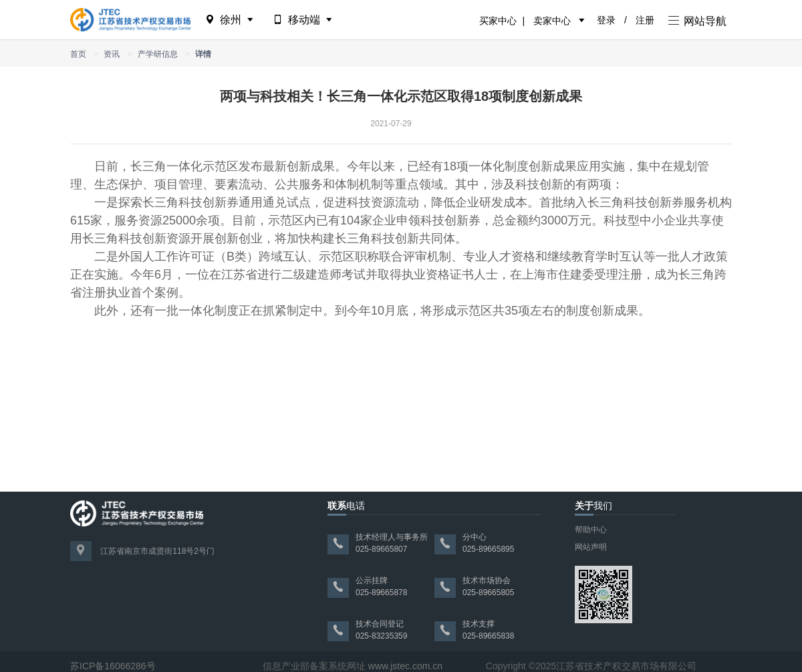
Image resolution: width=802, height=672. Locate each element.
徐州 (230, 20)
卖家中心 (552, 21)
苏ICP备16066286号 (113, 666)
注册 (645, 20)
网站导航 (697, 21)
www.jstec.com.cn (405, 666)
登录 (606, 20)
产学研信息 (158, 54)
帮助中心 (591, 530)
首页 (78, 54)
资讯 (112, 54)
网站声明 (591, 547)
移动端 (304, 20)
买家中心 (498, 21)
